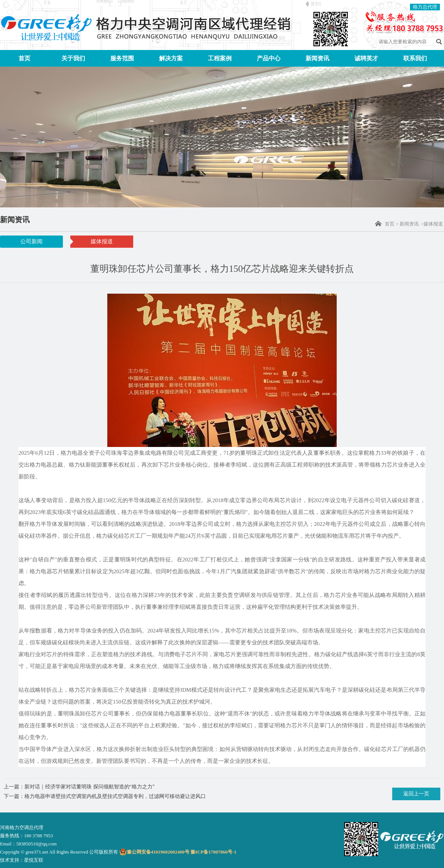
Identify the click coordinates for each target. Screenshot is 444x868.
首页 (24, 58)
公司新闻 (31, 241)
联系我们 (415, 58)
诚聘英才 (366, 58)
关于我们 (73, 58)
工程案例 (220, 58)
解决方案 (171, 58)
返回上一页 (416, 794)
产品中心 (269, 58)
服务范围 (122, 58)
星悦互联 (34, 860)
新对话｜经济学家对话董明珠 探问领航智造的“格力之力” (90, 787)
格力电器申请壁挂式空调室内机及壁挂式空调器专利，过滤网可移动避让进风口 (115, 796)
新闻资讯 (317, 58)
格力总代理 (425, 7)
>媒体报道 (432, 224)
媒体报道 (102, 241)
